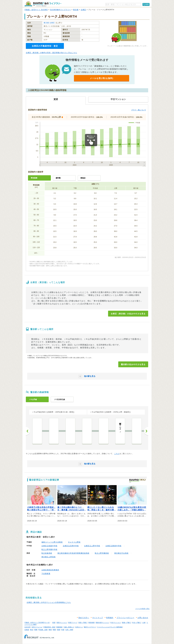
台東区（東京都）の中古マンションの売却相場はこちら (49, 602)
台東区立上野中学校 (92, 546)
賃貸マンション (62, 623)
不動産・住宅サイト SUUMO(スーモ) (37, 623)
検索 (147, 4)
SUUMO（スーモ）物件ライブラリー (43, 4)
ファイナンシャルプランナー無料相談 (110, 627)
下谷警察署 (46, 574)
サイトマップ (98, 618)
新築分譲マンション (102, 623)
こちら (117, 454)
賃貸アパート (73, 623)
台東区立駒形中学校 (113, 546)
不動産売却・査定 (49, 627)
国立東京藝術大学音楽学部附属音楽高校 (73, 553)
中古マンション (116, 623)
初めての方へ (84, 618)
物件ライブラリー (90, 627)
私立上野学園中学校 (49, 549)
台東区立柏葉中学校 (49, 546)
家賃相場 (91, 623)
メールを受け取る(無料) (102, 78)
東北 (32, 630)
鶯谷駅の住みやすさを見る (133, 364)
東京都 (76, 10)
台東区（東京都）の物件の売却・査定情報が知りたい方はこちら (51, 53)
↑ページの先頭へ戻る (142, 609)
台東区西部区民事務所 (50, 570)
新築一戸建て (127, 623)
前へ (28, 431)
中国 (63, 630)
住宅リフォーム (37, 627)
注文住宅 (27, 627)
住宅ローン (79, 627)
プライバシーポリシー (125, 618)
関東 (36, 630)
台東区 (83, 10)
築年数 (58, 178)
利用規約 (110, 618)
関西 (54, 630)
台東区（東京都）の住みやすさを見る (128, 314)
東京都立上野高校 (49, 557)
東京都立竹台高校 (121, 553)
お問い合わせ (143, 618)
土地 (144, 623)
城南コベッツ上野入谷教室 (52, 542)
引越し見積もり (69, 627)
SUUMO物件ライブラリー (60, 10)
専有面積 (34, 178)
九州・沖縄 (69, 630)
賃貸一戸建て (83, 623)
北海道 (27, 630)
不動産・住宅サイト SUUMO (36, 10)
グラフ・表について (139, 110)
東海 (50, 630)
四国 (59, 630)
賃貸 (54, 623)
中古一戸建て (137, 623)
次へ (146, 431)
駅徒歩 (83, 178)
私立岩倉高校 (47, 553)
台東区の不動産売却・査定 (45, 46)
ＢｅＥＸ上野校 (74, 542)
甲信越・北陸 (43, 630)
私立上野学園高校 (102, 553)
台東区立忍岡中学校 (71, 546)
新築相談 (59, 627)
